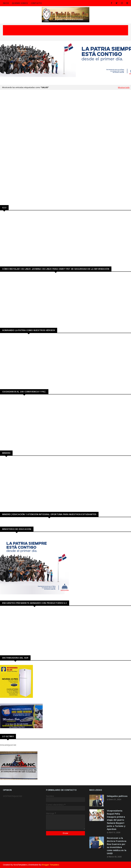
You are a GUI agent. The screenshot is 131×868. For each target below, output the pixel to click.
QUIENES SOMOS (20, 3)
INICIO (6, 3)
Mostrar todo (124, 87)
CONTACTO (36, 3)
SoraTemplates (20, 865)
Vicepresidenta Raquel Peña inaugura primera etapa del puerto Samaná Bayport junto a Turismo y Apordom (116, 820)
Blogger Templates (50, 865)
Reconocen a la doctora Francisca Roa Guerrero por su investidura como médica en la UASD (117, 846)
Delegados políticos (117, 796)
